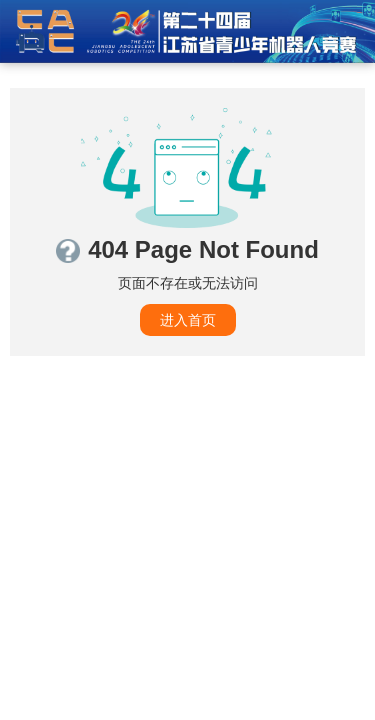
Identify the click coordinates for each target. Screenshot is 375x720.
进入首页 (188, 320)
